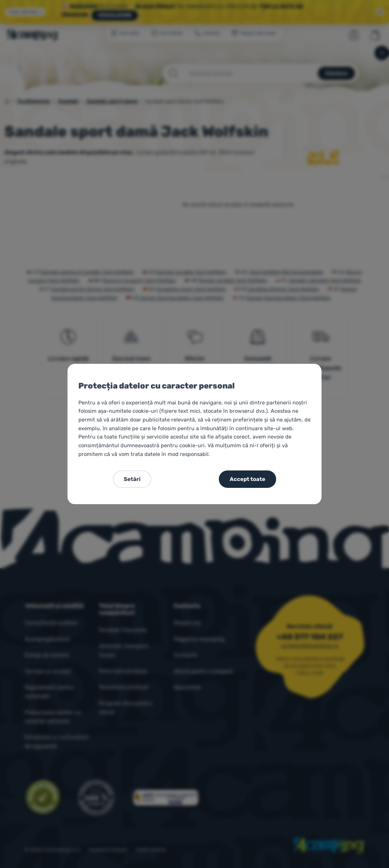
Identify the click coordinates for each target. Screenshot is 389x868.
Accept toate (247, 479)
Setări (132, 479)
